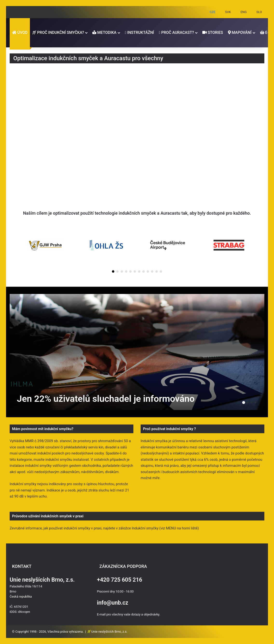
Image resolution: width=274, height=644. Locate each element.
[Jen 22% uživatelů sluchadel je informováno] (137, 352)
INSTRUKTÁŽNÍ (140, 33)
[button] (113, 271)
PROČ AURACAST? (176, 33)
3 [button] (251, 402)
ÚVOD (20, 33)
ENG (244, 12)
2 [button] (247, 402)
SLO (259, 12)
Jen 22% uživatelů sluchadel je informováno (107, 399)
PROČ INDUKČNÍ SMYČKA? (58, 33)
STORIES (213, 33)
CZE (212, 12)
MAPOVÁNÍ (240, 33)
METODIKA (104, 33)
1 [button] (244, 402)
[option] (137, 352)
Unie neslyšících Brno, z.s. (109, 632)
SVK (228, 12)
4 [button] (255, 402)
